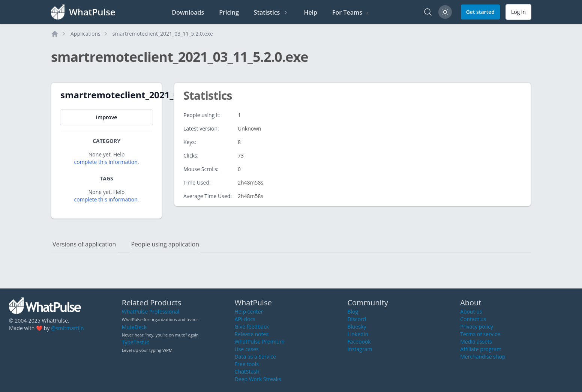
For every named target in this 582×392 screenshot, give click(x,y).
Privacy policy (477, 327)
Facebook (359, 342)
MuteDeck (134, 327)
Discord (357, 319)
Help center (249, 312)
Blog (353, 312)
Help (310, 12)
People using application (165, 244)
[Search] (428, 12)
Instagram (360, 349)
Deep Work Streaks (258, 379)
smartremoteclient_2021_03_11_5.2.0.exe (163, 34)
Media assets (476, 342)
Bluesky (357, 327)
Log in (518, 12)
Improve (106, 117)
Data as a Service (255, 357)
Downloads (188, 12)
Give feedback (252, 327)
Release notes (252, 334)
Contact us (473, 319)
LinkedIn (358, 334)
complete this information (106, 162)
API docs (245, 319)
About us (471, 312)
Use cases (247, 349)
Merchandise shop (483, 357)
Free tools (247, 364)
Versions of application (84, 244)
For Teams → (351, 12)
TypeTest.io (136, 342)
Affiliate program (481, 349)
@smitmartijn (67, 328)
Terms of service (480, 334)
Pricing (229, 12)
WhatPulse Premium (260, 342)
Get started (480, 12)
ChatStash (247, 372)
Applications (85, 34)
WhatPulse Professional (151, 312)
